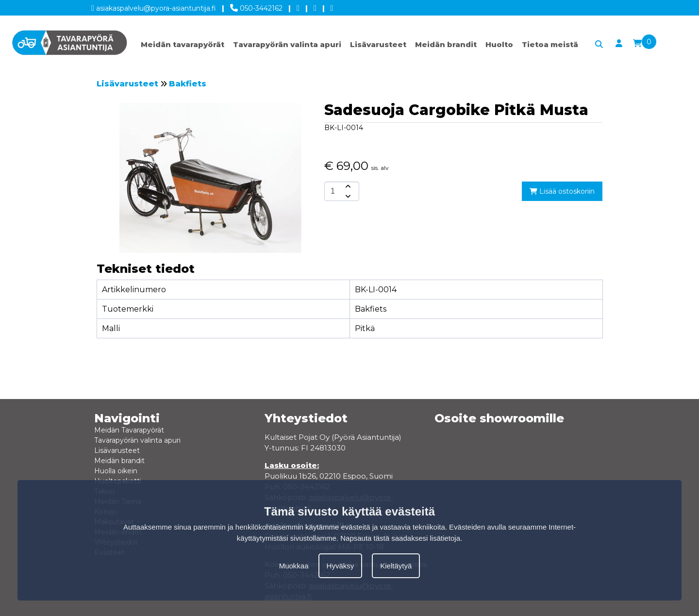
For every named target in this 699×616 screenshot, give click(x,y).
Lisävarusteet (378, 44)
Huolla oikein (116, 471)
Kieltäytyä (396, 566)
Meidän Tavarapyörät (129, 430)
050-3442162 (256, 6)
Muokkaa (294, 566)
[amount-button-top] (347, 186)
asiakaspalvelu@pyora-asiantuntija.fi (154, 7)
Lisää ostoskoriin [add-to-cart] (562, 191)
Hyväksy (341, 566)
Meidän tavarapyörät (183, 44)
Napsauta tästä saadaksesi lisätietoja (400, 538)
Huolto (499, 44)
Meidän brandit (446, 44)
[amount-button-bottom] (347, 196)
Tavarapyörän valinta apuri (287, 44)
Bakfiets (188, 84)
